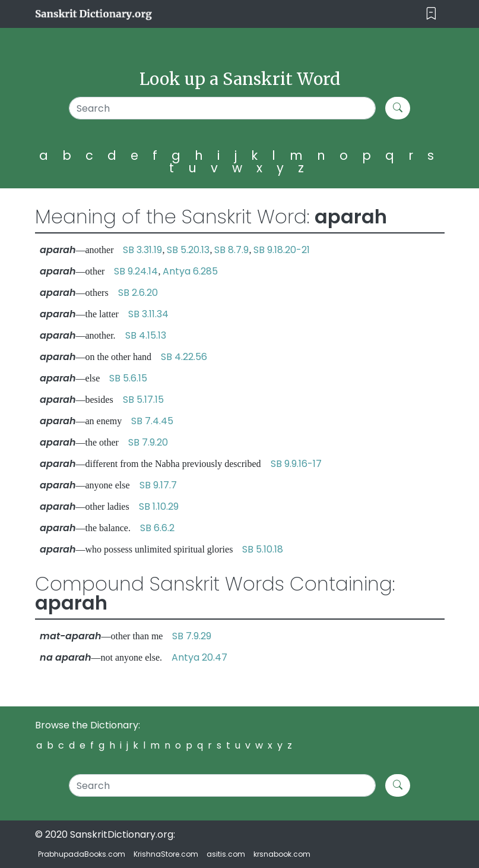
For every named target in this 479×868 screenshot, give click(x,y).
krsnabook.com (282, 854)
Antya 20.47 (199, 657)
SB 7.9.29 (192, 636)
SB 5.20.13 (188, 250)
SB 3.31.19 (142, 250)
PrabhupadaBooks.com (82, 854)
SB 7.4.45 (152, 421)
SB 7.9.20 (148, 442)
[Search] (223, 108)
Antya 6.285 (190, 271)
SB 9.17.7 (158, 485)
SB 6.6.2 (157, 528)
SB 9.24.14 (136, 271)
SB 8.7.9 (231, 250)
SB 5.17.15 (143, 400)
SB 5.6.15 (128, 378)
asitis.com (226, 854)
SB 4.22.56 (184, 357)
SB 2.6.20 (138, 293)
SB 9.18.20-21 (282, 250)
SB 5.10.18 (263, 549)
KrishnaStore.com (166, 854)
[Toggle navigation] (431, 14)
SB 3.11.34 (148, 314)
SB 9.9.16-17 (296, 464)
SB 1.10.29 (159, 506)
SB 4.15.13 (146, 335)
